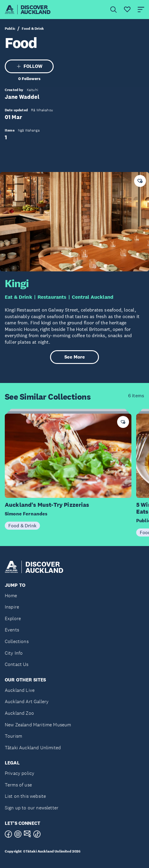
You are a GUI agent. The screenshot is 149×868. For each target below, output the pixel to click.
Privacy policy (20, 773)
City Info (14, 653)
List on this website (25, 796)
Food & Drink (33, 29)
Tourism (13, 736)
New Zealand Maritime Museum (38, 725)
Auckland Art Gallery (27, 702)
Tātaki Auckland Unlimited (33, 748)
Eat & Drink (18, 297)
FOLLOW (29, 66)
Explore (13, 618)
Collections (17, 641)
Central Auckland (93, 297)
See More (75, 357)
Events (12, 630)
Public (10, 29)
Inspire (12, 607)
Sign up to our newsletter (32, 808)
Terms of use (18, 785)
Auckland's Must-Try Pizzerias (47, 505)
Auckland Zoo (19, 713)
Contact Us (17, 664)
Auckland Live (20, 690)
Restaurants (52, 297)
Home (11, 596)
